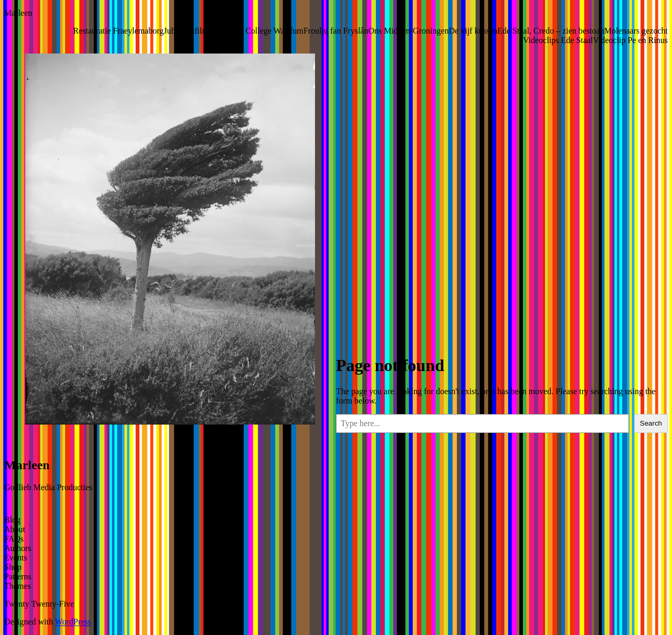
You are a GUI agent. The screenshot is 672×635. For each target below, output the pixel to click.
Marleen (18, 13)
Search (651, 423)
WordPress (73, 622)
